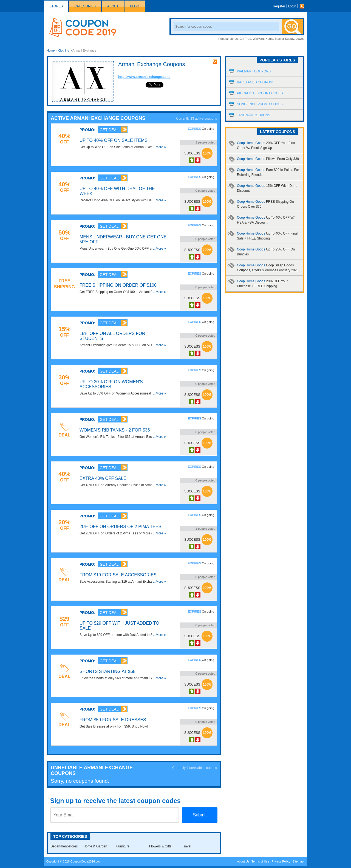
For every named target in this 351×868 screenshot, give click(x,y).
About (113, 6)
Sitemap (298, 861)
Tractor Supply (284, 39)
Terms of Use (260, 861)
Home (51, 50)
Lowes (300, 39)
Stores (56, 6)
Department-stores (64, 846)
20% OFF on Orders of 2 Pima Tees (120, 527)
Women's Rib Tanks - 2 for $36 (115, 430)
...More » (159, 147)
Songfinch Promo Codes (260, 104)
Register (279, 6)
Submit (200, 815)
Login (292, 6)
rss (215, 62)
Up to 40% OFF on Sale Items (114, 140)
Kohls (269, 39)
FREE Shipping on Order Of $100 (118, 285)
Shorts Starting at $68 (107, 671)
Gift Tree (245, 39)
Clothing (64, 50)
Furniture (123, 846)
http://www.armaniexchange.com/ (144, 77)
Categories (85, 6)
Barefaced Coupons (256, 82)
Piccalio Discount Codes (260, 93)
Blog (135, 6)
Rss (304, 6)
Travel (187, 846)
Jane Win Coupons (254, 115)
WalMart (258, 39)
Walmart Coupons (254, 71)
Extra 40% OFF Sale (103, 478)
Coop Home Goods (268, 159)
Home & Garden (95, 846)
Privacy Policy (281, 861)
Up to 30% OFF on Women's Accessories (111, 384)
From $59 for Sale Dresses (113, 720)
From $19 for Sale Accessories (118, 575)
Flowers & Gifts (160, 846)
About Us (243, 861)
